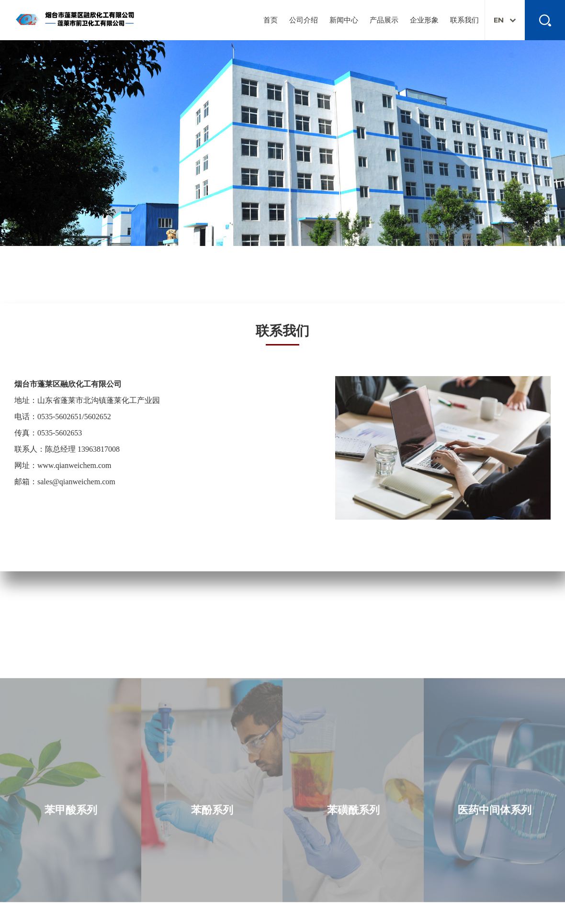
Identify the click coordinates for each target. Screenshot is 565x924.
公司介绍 (304, 20)
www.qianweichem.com (74, 465)
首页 (271, 20)
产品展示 (384, 20)
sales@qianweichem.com (76, 482)
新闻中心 (344, 20)
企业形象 (424, 20)
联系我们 (464, 20)
